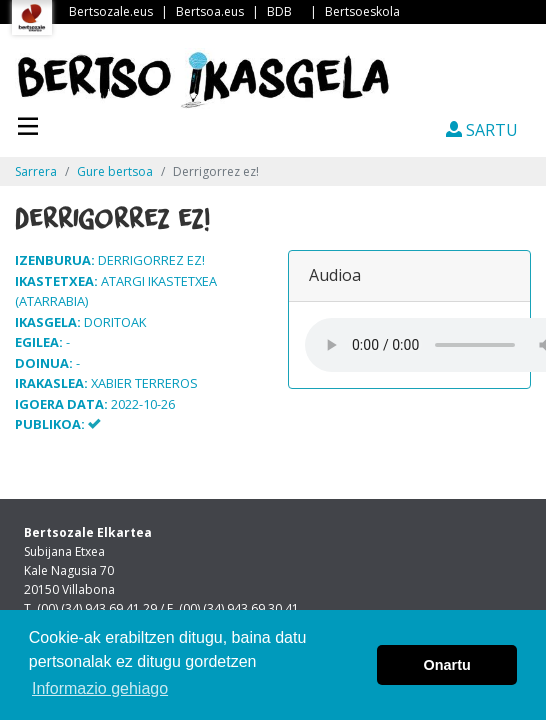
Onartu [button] (447, 665)
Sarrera (36, 171)
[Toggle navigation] (28, 124)
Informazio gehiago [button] (100, 688)
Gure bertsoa (115, 171)
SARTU (482, 130)
